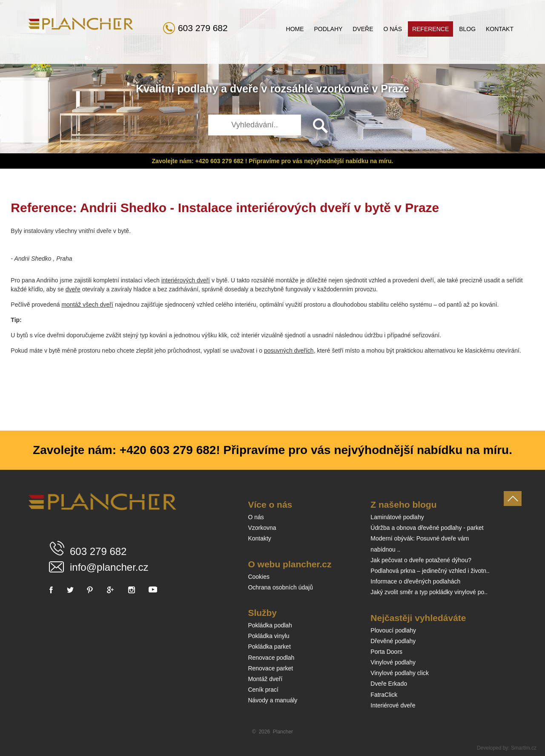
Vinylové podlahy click (400, 673)
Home (295, 29)
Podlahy (328, 29)
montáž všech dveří (87, 305)
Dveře (363, 29)
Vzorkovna (262, 528)
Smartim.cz (524, 748)
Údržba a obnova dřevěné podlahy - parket (427, 528)
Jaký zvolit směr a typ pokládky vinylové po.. (429, 592)
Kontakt (500, 29)
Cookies (259, 577)
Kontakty (259, 538)
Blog (467, 29)
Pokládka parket (269, 647)
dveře (244, 89)
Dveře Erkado (389, 684)
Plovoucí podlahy (393, 630)
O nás (393, 29)
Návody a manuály (272, 700)
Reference (430, 29)
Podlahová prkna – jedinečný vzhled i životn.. (430, 571)
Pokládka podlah (270, 625)
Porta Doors (386, 652)
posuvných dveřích (289, 351)
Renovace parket (270, 668)
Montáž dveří (265, 679)
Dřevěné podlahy (393, 641)
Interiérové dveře (393, 705)
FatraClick (384, 695)
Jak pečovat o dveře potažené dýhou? (421, 560)
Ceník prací (263, 690)
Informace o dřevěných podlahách (415, 581)
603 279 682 (203, 28)
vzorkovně (343, 89)
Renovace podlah (271, 658)
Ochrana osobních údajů (280, 587)
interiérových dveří (186, 280)
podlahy (198, 89)
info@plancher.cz (109, 567)
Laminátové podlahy (397, 517)
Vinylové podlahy (393, 662)
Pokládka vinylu (268, 636)
